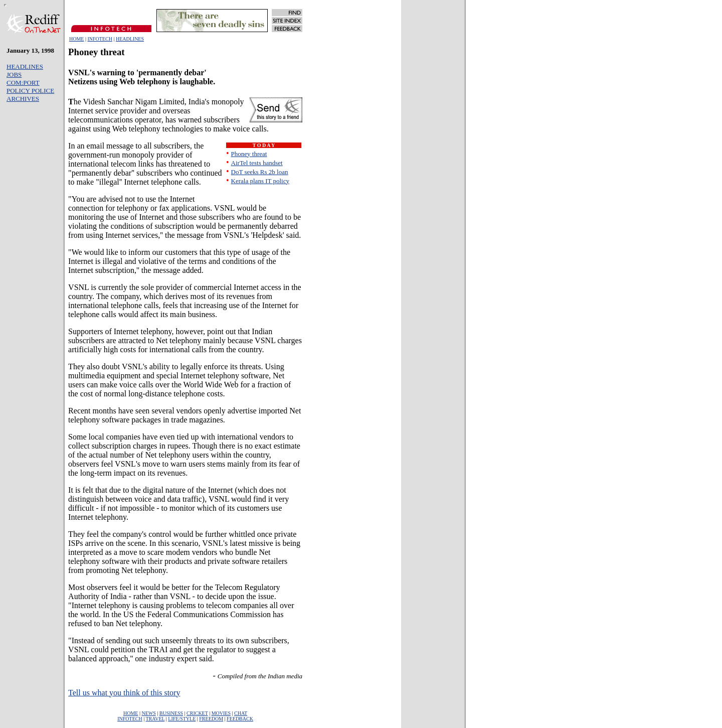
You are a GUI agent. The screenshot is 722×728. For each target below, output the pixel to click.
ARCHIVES (23, 99)
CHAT (241, 713)
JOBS (14, 75)
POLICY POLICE (30, 91)
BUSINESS (171, 713)
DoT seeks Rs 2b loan (260, 172)
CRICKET (197, 713)
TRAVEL (155, 719)
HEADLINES (130, 39)
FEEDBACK (240, 719)
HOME (76, 39)
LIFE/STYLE (182, 719)
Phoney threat (249, 154)
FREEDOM (211, 719)
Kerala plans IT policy (260, 181)
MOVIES (221, 713)
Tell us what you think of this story (124, 693)
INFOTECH (100, 39)
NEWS (148, 713)
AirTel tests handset (257, 163)
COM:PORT (23, 83)
